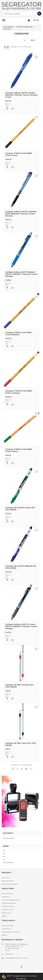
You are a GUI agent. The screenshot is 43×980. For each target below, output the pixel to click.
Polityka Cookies (8, 906)
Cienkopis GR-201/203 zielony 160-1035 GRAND (20, 509)
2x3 (4, 851)
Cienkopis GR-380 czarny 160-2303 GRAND (21, 744)
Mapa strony (6, 913)
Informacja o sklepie (12, 940)
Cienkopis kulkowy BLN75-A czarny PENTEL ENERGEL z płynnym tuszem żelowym (21, 626)
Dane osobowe (8, 926)
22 (26, 769)
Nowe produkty (7, 881)
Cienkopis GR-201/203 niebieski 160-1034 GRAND (21, 567)
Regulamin (6, 897)
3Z (4, 859)
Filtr (33, 40)
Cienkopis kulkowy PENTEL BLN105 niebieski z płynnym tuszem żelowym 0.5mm (21, 95)
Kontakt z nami (7, 910)
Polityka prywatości (9, 903)
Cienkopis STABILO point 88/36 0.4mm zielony (19, 450)
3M (4, 856)
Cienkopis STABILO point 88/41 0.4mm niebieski (18, 334)
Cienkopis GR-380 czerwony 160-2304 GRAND (20, 686)
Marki (6, 846)
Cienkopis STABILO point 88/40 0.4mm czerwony (19, 392)
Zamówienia (6, 929)
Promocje (5, 878)
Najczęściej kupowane (10, 884)
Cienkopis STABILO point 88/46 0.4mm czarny (19, 154)
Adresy (4, 935)
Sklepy (4, 916)
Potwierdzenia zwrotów (11, 932)
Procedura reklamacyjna (11, 900)
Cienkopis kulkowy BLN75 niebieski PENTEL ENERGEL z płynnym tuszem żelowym (21, 274)
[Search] (21, 14)
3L (4, 854)
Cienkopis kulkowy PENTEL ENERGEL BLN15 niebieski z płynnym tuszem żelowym (21, 214)
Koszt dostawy (7, 894)
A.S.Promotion (8, 862)
